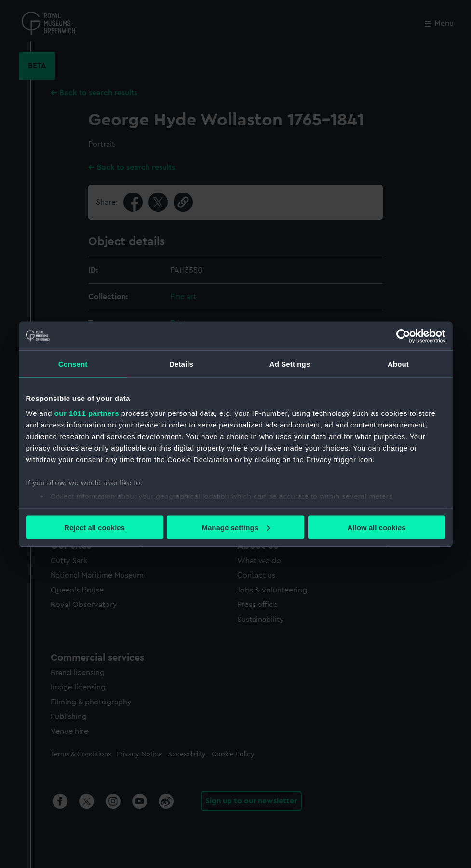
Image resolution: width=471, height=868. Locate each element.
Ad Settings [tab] (290, 364)
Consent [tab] (73, 364)
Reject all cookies (94, 527)
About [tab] (398, 364)
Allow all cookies (377, 527)
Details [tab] (181, 364)
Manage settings (236, 527)
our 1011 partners (87, 413)
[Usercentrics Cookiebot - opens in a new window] (403, 336)
